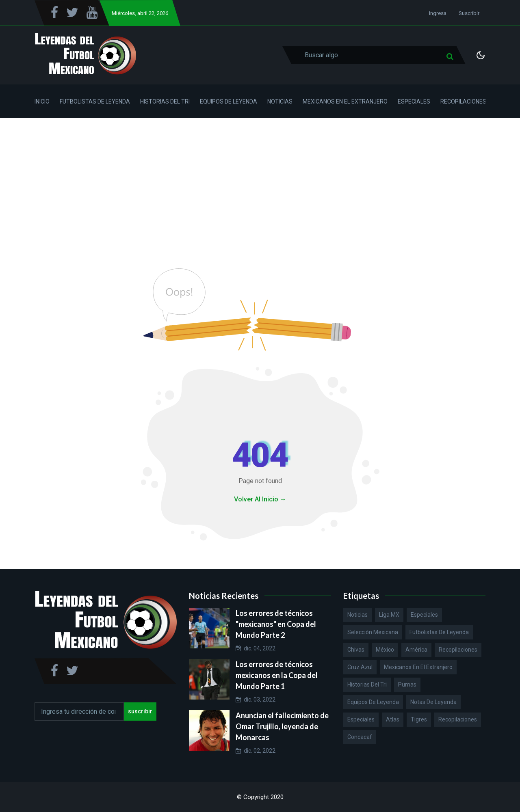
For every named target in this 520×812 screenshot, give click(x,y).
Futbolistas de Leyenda (95, 101)
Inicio (42, 101)
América (416, 650)
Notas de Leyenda (433, 702)
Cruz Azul (360, 667)
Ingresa (438, 13)
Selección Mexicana (373, 632)
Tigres (419, 719)
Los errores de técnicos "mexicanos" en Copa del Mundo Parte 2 (276, 624)
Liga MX (389, 615)
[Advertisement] (260, 179)
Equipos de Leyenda (229, 101)
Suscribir (469, 13)
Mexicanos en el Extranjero (345, 101)
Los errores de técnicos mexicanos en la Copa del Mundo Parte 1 (277, 675)
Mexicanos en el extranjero (418, 667)
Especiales (414, 101)
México (385, 650)
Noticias (280, 101)
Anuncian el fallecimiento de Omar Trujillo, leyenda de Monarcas (282, 726)
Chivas (356, 650)
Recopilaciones (463, 101)
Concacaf (360, 737)
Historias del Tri (165, 101)
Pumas (407, 685)
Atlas (393, 719)
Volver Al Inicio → (260, 499)
